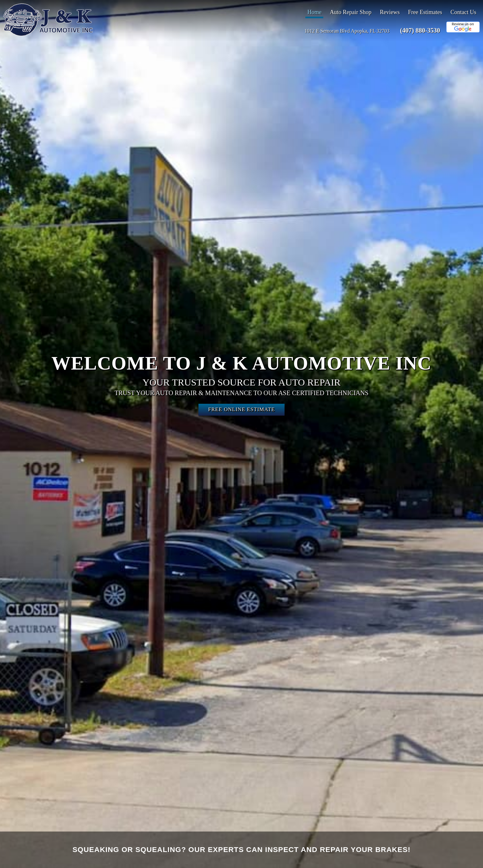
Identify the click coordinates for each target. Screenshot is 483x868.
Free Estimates (425, 12)
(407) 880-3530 (420, 30)
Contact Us (464, 12)
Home (314, 12)
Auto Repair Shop (351, 12)
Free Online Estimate (242, 410)
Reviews (390, 12)
